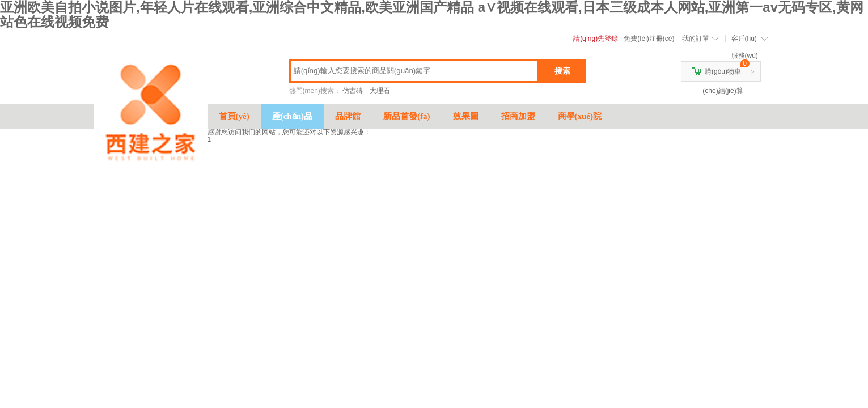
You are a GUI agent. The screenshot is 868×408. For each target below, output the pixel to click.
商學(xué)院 (580, 116)
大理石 (380, 91)
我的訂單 (696, 39)
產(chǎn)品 (292, 116)
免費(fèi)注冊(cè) (649, 39)
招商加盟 (518, 116)
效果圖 (466, 116)
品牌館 (348, 116)
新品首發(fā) (407, 116)
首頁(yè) (234, 116)
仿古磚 (353, 91)
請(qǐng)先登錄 (596, 39)
